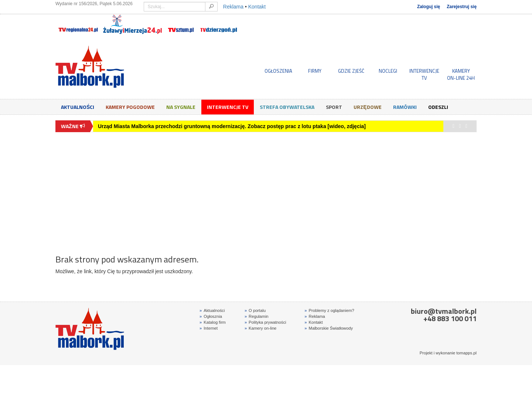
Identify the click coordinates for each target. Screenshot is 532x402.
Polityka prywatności (265, 322)
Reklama (233, 7)
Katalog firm (213, 322)
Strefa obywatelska (287, 107)
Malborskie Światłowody (329, 328)
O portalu (255, 310)
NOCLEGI (388, 71)
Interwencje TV (228, 107)
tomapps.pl (466, 353)
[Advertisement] (266, 189)
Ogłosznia (211, 316)
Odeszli (438, 107)
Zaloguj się (429, 7)
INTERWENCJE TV (424, 74)
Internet (209, 328)
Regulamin (257, 316)
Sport (334, 107)
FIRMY (315, 71)
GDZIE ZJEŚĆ (351, 71)
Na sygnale (181, 107)
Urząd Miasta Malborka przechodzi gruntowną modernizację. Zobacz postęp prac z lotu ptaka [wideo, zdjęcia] (232, 126)
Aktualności (78, 107)
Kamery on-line (260, 328)
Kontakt (257, 7)
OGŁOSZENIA (278, 71)
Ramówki (405, 107)
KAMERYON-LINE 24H (461, 74)
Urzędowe (367, 107)
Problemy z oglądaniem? (329, 310)
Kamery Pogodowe (130, 107)
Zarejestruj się (462, 7)
